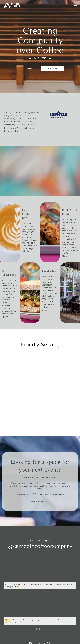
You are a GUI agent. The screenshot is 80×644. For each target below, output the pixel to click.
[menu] (75, 5)
